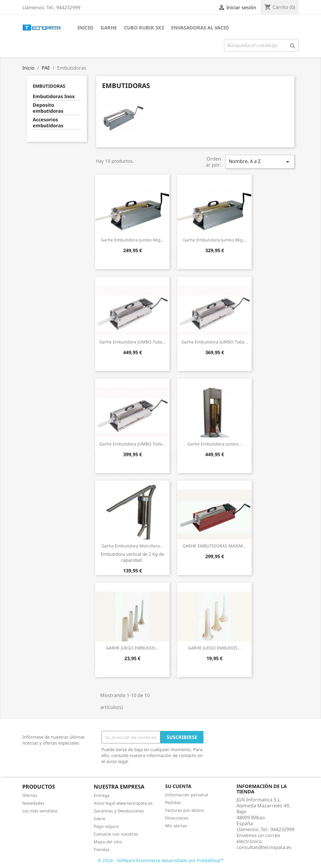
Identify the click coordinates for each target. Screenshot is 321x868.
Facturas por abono (184, 810)
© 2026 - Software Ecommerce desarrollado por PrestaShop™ (161, 860)
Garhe (109, 28)
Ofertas (30, 795)
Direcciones (177, 818)
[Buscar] (261, 45)
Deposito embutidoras (48, 108)
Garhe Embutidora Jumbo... (215, 444)
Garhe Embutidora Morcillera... (132, 546)
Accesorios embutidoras (48, 123)
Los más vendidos (40, 811)
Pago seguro (106, 826)
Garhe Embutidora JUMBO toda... (133, 342)
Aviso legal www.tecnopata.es (123, 803)
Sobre (100, 818)
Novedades (33, 803)
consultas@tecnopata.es (264, 847)
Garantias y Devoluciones (119, 811)
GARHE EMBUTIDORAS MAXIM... (214, 546)
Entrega (102, 795)
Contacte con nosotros (116, 834)
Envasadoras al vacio (200, 28)
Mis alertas (176, 826)
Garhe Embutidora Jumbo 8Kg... (215, 240)
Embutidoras (49, 86)
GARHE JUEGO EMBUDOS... (132, 648)
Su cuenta (178, 786)
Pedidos (173, 802)
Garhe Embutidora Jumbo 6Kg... (133, 240)
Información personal (187, 795)
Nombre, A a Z (260, 162)
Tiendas (102, 849)
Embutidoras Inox (54, 96)
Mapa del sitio (108, 842)
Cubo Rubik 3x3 (144, 28)
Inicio (85, 28)
